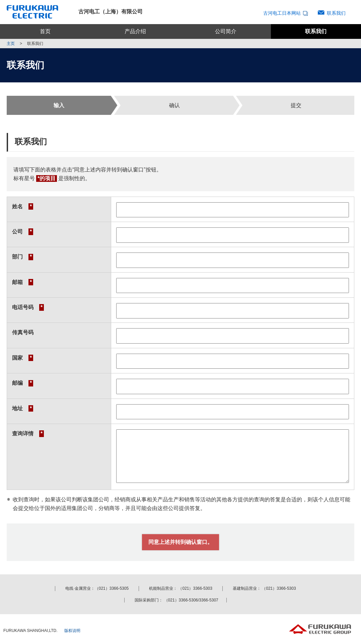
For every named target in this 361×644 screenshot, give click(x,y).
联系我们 (336, 13)
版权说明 (72, 631)
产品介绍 (135, 31)
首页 (45, 31)
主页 (11, 44)
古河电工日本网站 (286, 13)
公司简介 (226, 31)
